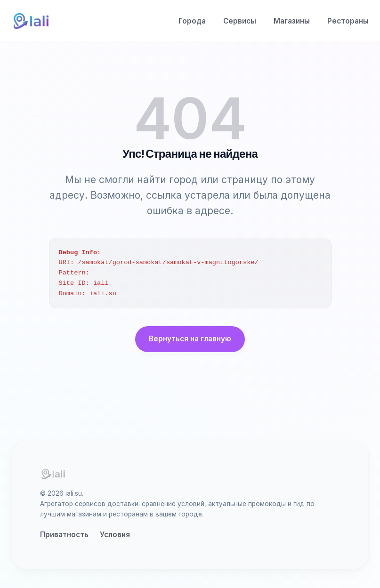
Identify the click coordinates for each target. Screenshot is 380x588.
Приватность (64, 535)
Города (192, 21)
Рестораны (348, 21)
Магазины (292, 21)
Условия (115, 535)
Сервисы (240, 21)
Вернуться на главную (190, 339)
